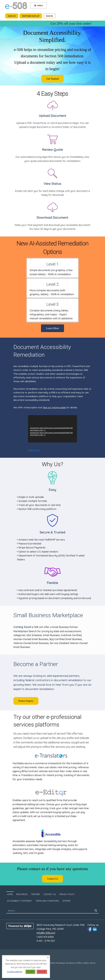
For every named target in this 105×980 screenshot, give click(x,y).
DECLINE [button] (42, 972)
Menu (40, 5)
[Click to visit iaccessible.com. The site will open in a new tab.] (51, 833)
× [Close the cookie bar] (48, 957)
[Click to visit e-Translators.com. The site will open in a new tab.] (51, 755)
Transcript (34, 450)
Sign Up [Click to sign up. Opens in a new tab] (12, 16)
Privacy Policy (67, 894)
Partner (36, 894)
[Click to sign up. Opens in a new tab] (53, 79)
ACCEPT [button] (30, 972)
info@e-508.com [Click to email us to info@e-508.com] (46, 933)
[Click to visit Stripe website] (20, 926)
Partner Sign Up (31, 16)
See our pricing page (55, 407)
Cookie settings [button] (15, 972)
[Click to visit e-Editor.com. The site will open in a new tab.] (51, 793)
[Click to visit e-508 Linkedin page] (95, 929)
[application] (52, 429)
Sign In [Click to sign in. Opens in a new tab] (49, 16)
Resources (22, 894)
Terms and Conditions (47, 901)
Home (10, 894)
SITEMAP (66, 901)
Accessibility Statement (20, 901)
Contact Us (50, 894)
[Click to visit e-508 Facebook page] (90, 929)
